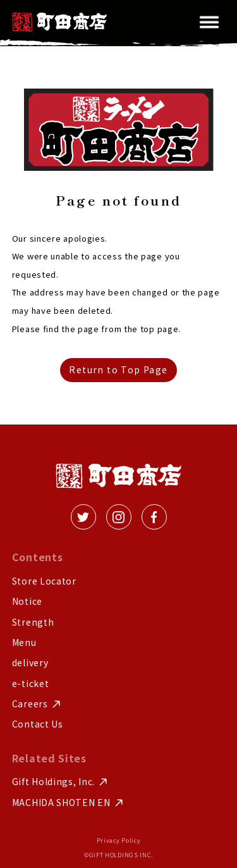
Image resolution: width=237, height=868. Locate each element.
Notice (27, 601)
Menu (24, 642)
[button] (209, 22)
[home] (59, 22)
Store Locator (44, 581)
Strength (33, 622)
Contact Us (38, 724)
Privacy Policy (119, 840)
